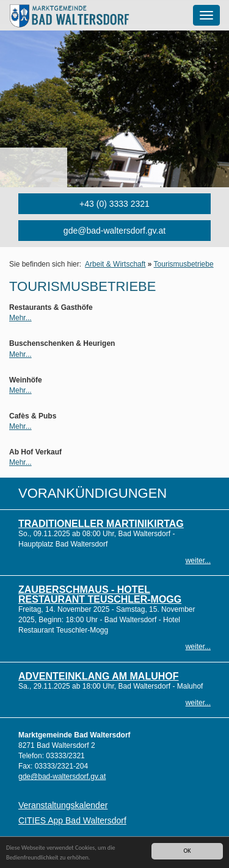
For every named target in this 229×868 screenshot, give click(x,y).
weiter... (198, 561)
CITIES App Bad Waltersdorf (72, 820)
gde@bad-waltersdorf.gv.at (114, 231)
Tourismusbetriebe (184, 264)
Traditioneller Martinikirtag (101, 524)
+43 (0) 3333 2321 (114, 204)
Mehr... (20, 318)
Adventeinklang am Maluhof (99, 676)
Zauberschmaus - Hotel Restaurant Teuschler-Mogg (100, 594)
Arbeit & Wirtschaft (115, 264)
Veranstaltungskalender (63, 805)
